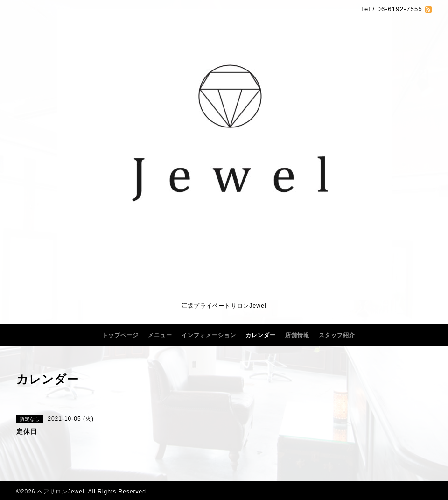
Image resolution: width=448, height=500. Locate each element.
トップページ (120, 335)
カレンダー (261, 335)
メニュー (160, 335)
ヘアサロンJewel (61, 492)
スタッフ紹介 (337, 335)
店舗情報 (297, 335)
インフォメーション (209, 335)
